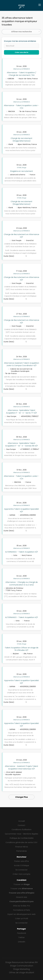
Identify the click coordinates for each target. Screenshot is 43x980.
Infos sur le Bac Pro (22, 906)
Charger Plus (21, 797)
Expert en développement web (21, 914)
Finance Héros (21, 847)
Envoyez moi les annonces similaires (20, 41)
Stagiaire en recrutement (21, 171)
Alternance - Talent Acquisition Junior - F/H (21, 107)
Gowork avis (21, 897)
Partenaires (21, 851)
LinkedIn (22, 942)
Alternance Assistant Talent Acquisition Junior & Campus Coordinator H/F (21, 364)
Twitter (22, 937)
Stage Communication (22, 966)
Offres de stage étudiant (22, 972)
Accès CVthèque (21, 865)
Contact (21, 825)
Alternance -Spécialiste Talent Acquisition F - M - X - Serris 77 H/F (21, 412)
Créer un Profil (22, 919)
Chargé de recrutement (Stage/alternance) (21, 140)
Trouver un (22, 884)
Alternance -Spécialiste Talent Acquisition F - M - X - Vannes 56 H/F (22, 444)
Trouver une (22, 889)
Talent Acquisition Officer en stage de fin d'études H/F (22, 649)
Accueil (22, 821)
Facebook (22, 933)
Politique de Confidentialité (22, 838)
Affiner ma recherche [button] (21, 32)
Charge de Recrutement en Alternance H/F (21, 236)
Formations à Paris (21, 910)
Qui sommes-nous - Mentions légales (21, 834)
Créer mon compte (21, 874)
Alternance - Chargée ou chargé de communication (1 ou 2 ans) (22, 583)
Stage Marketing (21, 969)
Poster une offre (21, 861)
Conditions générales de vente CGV (21, 842)
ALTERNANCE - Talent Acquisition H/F (22, 552)
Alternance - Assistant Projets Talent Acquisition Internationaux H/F (21, 767)
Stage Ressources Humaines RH (21, 962)
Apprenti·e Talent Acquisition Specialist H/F (22, 510)
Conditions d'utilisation (21, 830)
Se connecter (22, 870)
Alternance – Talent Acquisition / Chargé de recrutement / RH (21, 74)
